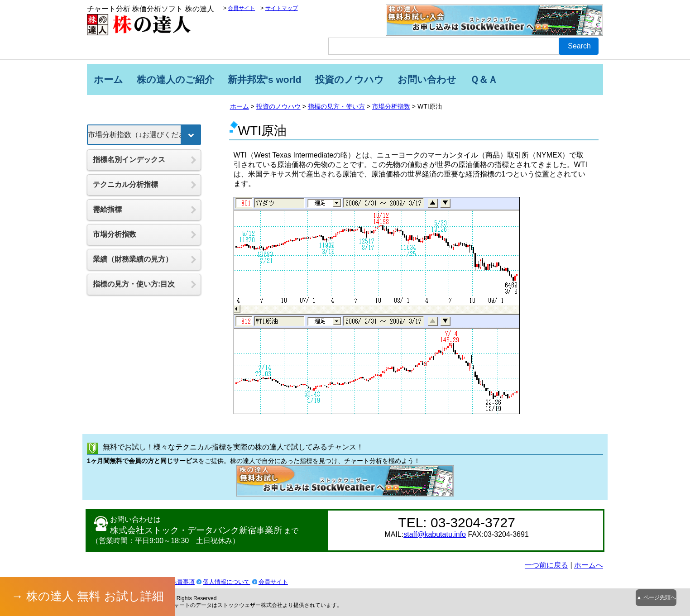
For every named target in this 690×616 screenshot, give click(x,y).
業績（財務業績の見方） (133, 259)
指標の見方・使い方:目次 (134, 284)
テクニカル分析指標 (125, 184)
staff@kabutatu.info (435, 534)
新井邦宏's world (265, 79)
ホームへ (589, 565)
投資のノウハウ (350, 79)
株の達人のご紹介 (175, 79)
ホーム (108, 79)
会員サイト (241, 8)
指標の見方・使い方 (336, 106)
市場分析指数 (391, 106)
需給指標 (107, 209)
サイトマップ (282, 8)
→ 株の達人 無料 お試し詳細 (88, 596)
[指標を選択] (144, 135)
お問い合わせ (427, 79)
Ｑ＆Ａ (484, 79)
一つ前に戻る (546, 565)
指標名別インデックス (129, 160)
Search (579, 46)
